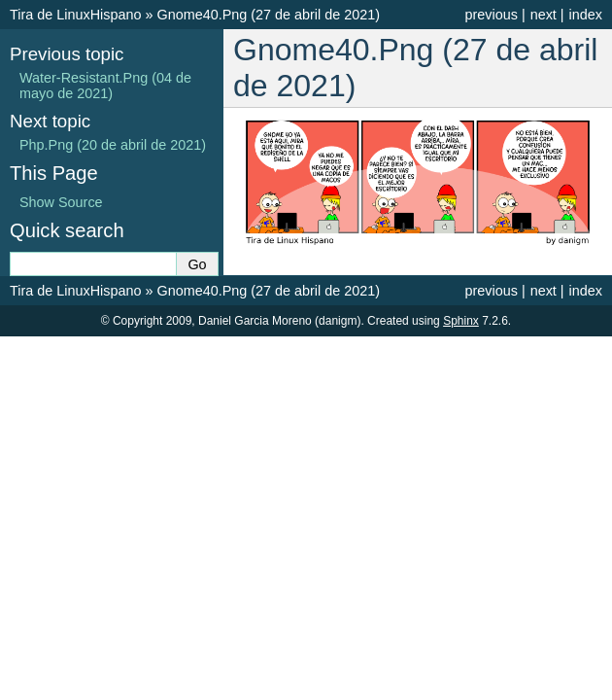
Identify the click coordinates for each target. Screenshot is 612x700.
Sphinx (461, 321)
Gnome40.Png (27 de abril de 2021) (268, 15)
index (586, 15)
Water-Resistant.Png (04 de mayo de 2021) (105, 86)
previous (491, 15)
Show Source (61, 202)
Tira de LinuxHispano (75, 15)
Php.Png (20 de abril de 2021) (113, 145)
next (544, 15)
